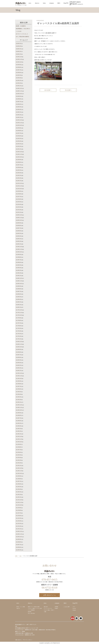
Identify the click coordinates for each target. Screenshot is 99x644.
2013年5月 (18, 455)
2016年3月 (18, 365)
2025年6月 (18, 72)
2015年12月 (19, 373)
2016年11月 (19, 344)
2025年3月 (18, 80)
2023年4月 (18, 141)
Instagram (74, 610)
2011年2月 (18, 526)
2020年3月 (18, 239)
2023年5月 (18, 138)
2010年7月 (18, 545)
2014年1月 (18, 434)
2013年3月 (18, 460)
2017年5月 (18, 328)
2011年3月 (18, 523)
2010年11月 (19, 534)
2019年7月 (18, 260)
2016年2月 (18, 368)
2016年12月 (19, 341)
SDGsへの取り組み (31, 613)
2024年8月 (18, 99)
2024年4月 (18, 109)
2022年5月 (18, 170)
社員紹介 (56, 608)
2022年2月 (18, 178)
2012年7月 (18, 481)
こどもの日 (19, 31)
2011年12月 (19, 500)
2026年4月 (18, 46)
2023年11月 (19, 123)
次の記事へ (68, 90)
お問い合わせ (18, 640)
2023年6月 (18, 136)
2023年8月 (18, 131)
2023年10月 (19, 125)
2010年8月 (18, 542)
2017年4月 (18, 331)
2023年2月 (18, 146)
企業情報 (56, 607)
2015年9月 (18, 381)
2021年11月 (19, 186)
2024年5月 (18, 107)
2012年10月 (19, 473)
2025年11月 (19, 59)
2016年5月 (18, 360)
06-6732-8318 (20, 635)
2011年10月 (19, 505)
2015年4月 (18, 394)
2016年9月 (18, 349)
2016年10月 (19, 347)
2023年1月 (18, 149)
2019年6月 (18, 262)
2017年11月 (19, 312)
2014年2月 (18, 431)
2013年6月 (18, 452)
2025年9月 (18, 65)
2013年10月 (19, 442)
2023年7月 (18, 133)
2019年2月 (18, 273)
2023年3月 (18, 144)
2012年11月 (19, 471)
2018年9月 (18, 286)
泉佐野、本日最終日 (21, 26)
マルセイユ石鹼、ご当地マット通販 (49, 611)
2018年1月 (18, 307)
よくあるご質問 (67, 607)
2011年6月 (18, 516)
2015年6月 (18, 389)
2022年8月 (18, 162)
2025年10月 (19, 62)
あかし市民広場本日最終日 (22, 37)
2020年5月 (18, 233)
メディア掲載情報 (31, 610)
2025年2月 (18, 83)
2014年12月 (19, 405)
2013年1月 (18, 465)
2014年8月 (18, 415)
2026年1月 (18, 54)
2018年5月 (18, 297)
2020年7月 (18, 228)
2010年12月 (19, 531)
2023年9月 (18, 128)
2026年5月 (18, 43)
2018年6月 (18, 294)
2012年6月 (18, 484)
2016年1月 (18, 370)
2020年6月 (18, 231)
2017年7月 (18, 323)
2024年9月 (18, 96)
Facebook (74, 608)
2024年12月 (19, 88)
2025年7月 (18, 70)
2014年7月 (18, 418)
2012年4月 (18, 489)
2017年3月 (18, 334)
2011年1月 (18, 529)
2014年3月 (18, 429)
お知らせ (18, 608)
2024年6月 (18, 104)
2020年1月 (18, 244)
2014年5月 (18, 423)
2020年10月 (19, 220)
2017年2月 (18, 336)
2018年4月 (18, 299)
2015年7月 (18, 386)
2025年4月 (18, 78)
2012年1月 (18, 497)
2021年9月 (18, 191)
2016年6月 (18, 357)
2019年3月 (18, 270)
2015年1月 (18, 402)
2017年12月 (19, 310)
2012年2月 (18, 494)
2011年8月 (18, 510)
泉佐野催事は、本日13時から (23, 29)
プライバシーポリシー (28, 640)
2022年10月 (19, 157)
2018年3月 (18, 302)
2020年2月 (18, 241)
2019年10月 (19, 252)
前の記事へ (48, 90)
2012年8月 (18, 479)
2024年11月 (19, 91)
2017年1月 (18, 339)
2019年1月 (18, 276)
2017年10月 (19, 315)
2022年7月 (18, 165)
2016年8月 (18, 352)
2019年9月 (18, 254)
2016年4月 (18, 363)
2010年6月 (18, 547)
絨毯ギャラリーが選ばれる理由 (34, 607)
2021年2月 (18, 210)
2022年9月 (18, 160)
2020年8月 (18, 225)
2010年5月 (18, 550)
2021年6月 (18, 199)
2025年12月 (19, 57)
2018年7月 (18, 291)
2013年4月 (18, 457)
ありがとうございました (22, 34)
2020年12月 (19, 215)
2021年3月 (18, 207)
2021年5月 (18, 202)
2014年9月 (18, 413)
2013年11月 (19, 439)
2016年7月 (18, 355)
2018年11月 (19, 281)
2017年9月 (18, 318)
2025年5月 (18, 75)
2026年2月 (18, 51)
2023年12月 (19, 120)
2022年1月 (18, 181)
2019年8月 (18, 257)
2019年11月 (19, 249)
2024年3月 (18, 112)
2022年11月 (19, 154)
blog (20, 556)
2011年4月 (18, 521)
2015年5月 (18, 392)
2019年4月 (18, 268)
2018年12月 (19, 278)
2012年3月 (18, 492)
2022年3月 (18, 175)
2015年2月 (18, 400)
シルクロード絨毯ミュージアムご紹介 (35, 608)
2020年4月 (18, 236)
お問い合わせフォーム (50, 595)
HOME (16, 556)
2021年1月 (18, 212)
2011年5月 (18, 518)
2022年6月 (18, 167)
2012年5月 (18, 487)
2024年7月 (18, 102)
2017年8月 (18, 320)
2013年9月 (18, 444)
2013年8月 (18, 447)
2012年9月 (18, 476)
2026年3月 (18, 49)
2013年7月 (18, 450)
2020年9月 (18, 223)
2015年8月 (18, 384)
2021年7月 (18, 196)
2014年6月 (18, 421)
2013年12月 (19, 436)
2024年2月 (18, 115)
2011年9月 (18, 508)
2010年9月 (18, 539)
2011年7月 (18, 513)
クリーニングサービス (48, 608)
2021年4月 (18, 204)
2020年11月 (19, 218)
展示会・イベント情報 (21, 607)
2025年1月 (18, 86)
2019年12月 (19, 247)
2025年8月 (18, 67)
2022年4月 (18, 173)
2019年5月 (18, 265)
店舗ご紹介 (46, 607)
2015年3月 (18, 397)
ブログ (74, 607)
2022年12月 (19, 152)
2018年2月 (18, 305)
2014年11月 (19, 407)
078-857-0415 (75, 2)
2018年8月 (18, 289)
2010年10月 (19, 537)
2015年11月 (19, 376)
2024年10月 (19, 94)
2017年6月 (18, 326)
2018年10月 (19, 283)
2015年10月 (19, 378)
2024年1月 (18, 117)
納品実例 (30, 612)
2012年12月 (19, 468)
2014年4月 (18, 426)
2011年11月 (19, 502)
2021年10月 (19, 189)
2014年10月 (19, 410)
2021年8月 (18, 194)
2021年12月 (19, 183)
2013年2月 (18, 463)
